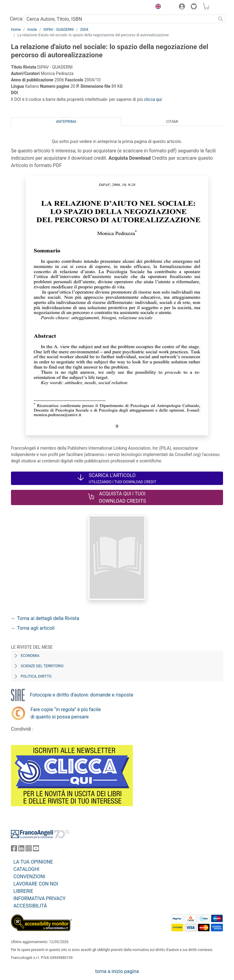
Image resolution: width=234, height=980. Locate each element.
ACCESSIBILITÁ (30, 906)
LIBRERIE (23, 891)
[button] (157, 7)
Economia (30, 656)
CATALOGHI (26, 869)
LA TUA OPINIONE (33, 862)
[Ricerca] (221, 19)
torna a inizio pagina (117, 971)
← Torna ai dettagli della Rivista (45, 618)
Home (16, 30)
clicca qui (153, 99)
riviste (32, 30)
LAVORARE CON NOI (36, 884)
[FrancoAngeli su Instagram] (29, 850)
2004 (84, 30)
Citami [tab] (172, 122)
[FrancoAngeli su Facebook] (14, 850)
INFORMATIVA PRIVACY (39, 898)
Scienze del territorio (42, 666)
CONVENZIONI (29, 877)
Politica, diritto (36, 676)
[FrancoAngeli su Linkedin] (21, 850)
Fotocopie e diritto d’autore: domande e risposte (82, 695)
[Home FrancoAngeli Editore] (32, 7)
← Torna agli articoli (33, 628)
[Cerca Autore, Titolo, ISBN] (120, 19)
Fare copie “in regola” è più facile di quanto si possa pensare (66, 713)
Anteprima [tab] (66, 122)
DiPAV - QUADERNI (58, 30)
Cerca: (17, 19)
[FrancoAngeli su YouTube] (36, 850)
